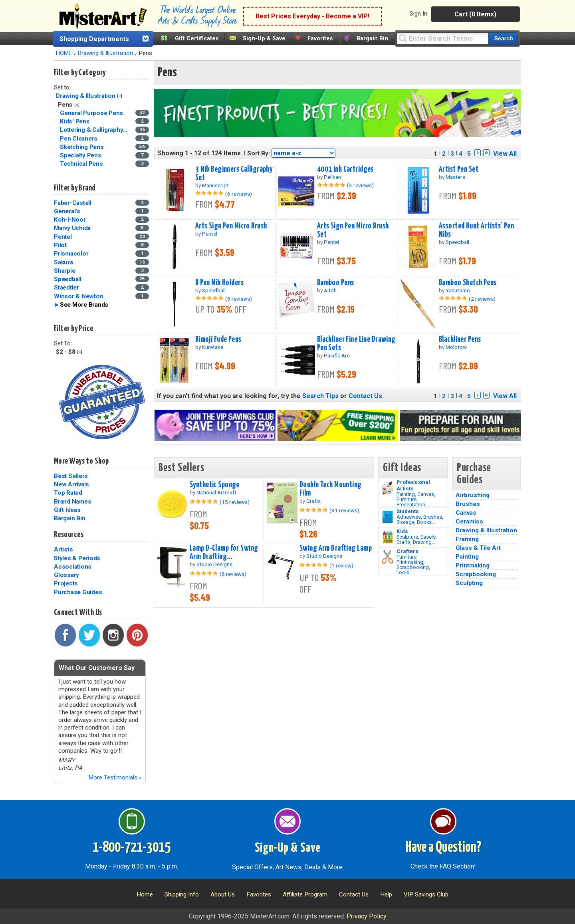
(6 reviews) (239, 194)
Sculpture (407, 537)
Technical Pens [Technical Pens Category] (82, 164)
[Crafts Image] (388, 537)
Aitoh (330, 290)
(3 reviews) (360, 185)
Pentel (63, 237)
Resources (69, 535)
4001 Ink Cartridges (345, 169)
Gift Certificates (197, 39)
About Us (223, 894)
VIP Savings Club (426, 894)
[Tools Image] (388, 557)
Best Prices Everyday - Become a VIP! (312, 16)
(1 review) (341, 565)
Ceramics (469, 521)
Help (386, 894)
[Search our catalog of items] (503, 39)
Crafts (403, 542)
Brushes (433, 517)
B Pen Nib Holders (219, 283)
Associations (73, 567)
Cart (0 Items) (475, 14)
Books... (426, 522)
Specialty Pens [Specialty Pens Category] (81, 155)
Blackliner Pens (460, 339)
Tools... (405, 572)
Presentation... (413, 505)
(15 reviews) (235, 502)
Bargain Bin (372, 39)
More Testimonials (115, 777)
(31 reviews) (344, 510)
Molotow (456, 347)
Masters (455, 177)
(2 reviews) (482, 299)
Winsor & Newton (78, 296)
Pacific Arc (337, 355)
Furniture (406, 499)
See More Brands (84, 305)
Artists (63, 549)
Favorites (320, 39)
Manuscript (215, 185)
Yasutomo (458, 290)
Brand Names (72, 502)
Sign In (418, 14)
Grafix (313, 501)
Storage (405, 522)
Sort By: (259, 153)
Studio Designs (214, 564)
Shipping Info (182, 894)
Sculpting (469, 583)
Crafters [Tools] (407, 551)
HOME (64, 53)
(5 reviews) (239, 299)
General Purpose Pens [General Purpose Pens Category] (92, 113)
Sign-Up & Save (264, 39)
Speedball (68, 279)
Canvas (426, 494)
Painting (406, 494)
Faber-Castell (73, 203)
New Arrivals (71, 484)
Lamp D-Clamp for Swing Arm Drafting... (224, 552)
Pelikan (332, 177)
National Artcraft (216, 492)
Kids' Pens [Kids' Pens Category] (75, 121)
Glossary (66, 575)
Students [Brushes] (408, 511)
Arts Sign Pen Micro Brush (231, 226)
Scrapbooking (413, 567)
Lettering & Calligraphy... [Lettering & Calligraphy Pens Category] (94, 130)
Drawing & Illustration (105, 53)
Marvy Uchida (72, 228)
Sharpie (64, 271)
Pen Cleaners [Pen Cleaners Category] (79, 139)
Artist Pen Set (459, 169)
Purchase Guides (78, 592)
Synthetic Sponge (215, 485)
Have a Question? (443, 848)
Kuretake (213, 347)
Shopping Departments (94, 39)
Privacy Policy (367, 916)
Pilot (60, 245)
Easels (428, 537)
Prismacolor (71, 254)
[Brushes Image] (388, 517)
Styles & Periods (77, 558)
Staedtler (66, 288)
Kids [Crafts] (402, 531)
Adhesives (409, 517)
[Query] (442, 38)
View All (505, 154)
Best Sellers (71, 476)
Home (145, 894)
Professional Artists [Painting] (413, 485)
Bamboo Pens (336, 283)
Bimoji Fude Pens (218, 339)
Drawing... (424, 542)
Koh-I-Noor (70, 220)
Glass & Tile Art (478, 548)
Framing (467, 539)
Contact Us (365, 396)
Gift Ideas (67, 510)
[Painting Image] (388, 488)
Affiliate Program (305, 894)
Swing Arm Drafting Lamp (336, 548)
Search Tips (320, 396)
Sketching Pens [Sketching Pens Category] (82, 147)
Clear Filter (120, 96)
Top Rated (68, 493)
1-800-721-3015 (132, 848)
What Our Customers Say (97, 668)
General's (67, 211)
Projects (66, 583)
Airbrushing (473, 495)
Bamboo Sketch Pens (468, 283)
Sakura (63, 262)
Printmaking (410, 562)
